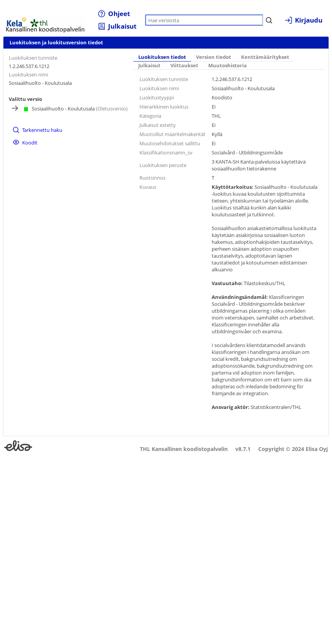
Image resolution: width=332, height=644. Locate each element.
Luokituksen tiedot (162, 57)
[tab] (162, 57)
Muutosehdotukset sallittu (170, 143)
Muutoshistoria (228, 66)
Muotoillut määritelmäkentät (172, 134)
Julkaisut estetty (158, 125)
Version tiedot (214, 57)
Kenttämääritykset (265, 57)
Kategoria (150, 116)
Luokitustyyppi (157, 97)
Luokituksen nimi (28, 75)
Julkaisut (149, 66)
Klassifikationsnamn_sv (166, 152)
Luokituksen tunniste (33, 58)
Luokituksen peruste (163, 165)
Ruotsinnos (152, 178)
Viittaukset (184, 66)
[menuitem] (114, 14)
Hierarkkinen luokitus (164, 107)
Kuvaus (148, 187)
